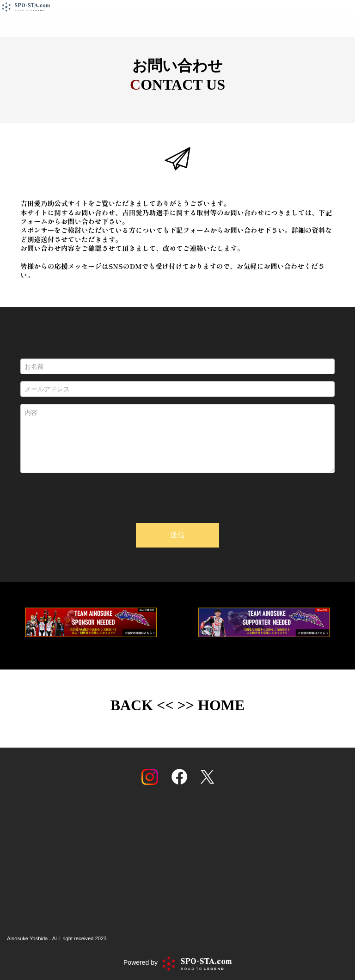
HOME (221, 705)
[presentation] (177, 498)
